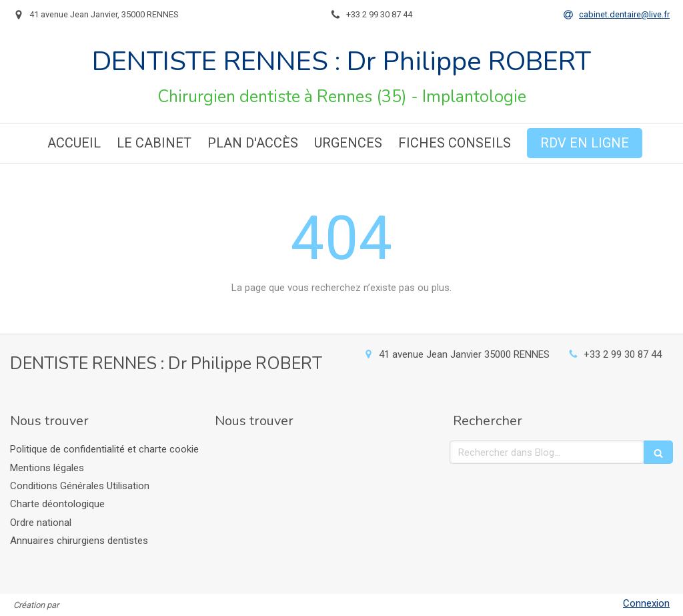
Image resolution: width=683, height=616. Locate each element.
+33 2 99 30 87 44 (623, 354)
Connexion (646, 603)
